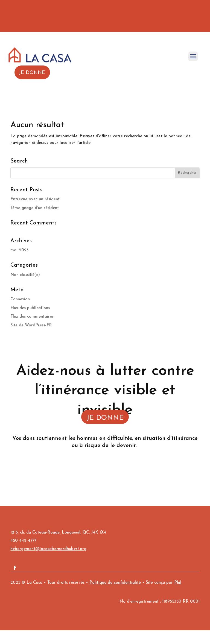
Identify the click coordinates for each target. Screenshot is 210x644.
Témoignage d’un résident (35, 208)
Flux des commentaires (32, 317)
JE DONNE (105, 418)
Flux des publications (30, 308)
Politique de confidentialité (115, 583)
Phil (178, 583)
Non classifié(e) (25, 275)
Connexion (20, 299)
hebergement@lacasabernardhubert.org (48, 549)
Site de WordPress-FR (31, 325)
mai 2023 (20, 250)
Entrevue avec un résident (35, 199)
